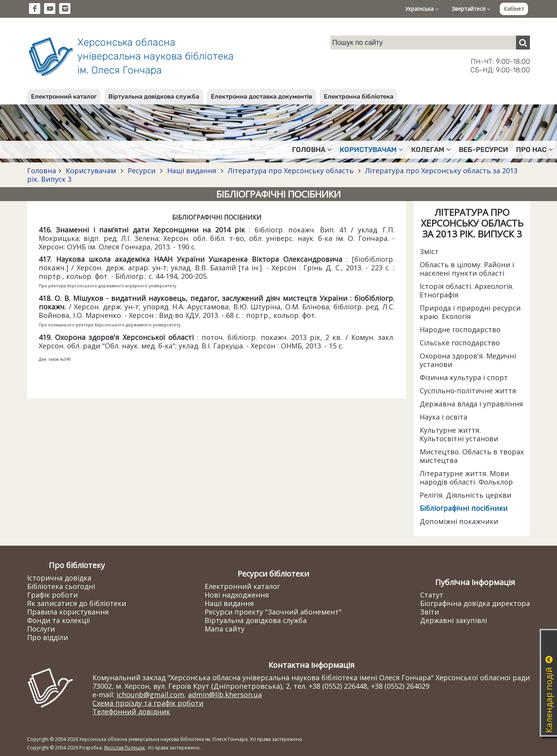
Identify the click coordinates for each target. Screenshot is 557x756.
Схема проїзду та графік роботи (148, 703)
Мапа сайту (225, 629)
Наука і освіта (443, 417)
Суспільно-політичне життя (468, 391)
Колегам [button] (431, 150)
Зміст (429, 251)
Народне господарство (460, 329)
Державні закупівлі (454, 620)
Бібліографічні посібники (464, 508)
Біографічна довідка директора (475, 603)
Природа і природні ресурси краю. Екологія (470, 312)
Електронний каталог (64, 96)
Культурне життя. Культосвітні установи (459, 434)
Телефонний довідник (131, 712)
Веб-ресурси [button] (484, 150)
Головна (42, 171)
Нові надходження (237, 595)
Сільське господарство (460, 343)
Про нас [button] (535, 150)
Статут (432, 595)
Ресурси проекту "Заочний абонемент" (273, 612)
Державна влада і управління (471, 404)
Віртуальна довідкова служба (154, 96)
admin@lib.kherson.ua (225, 695)
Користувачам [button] (372, 150)
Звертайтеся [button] (471, 9)
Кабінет (514, 9)
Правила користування (68, 612)
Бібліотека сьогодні (61, 586)
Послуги (41, 629)
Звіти (430, 612)
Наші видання (192, 171)
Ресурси (142, 171)
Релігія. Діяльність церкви (466, 495)
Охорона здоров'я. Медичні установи (468, 360)
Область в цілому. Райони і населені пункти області (467, 269)
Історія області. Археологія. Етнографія (467, 290)
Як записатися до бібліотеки (77, 603)
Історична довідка (59, 578)
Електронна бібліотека (359, 96)
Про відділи (48, 637)
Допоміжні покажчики (459, 521)
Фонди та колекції (59, 620)
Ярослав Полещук (125, 748)
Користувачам (91, 171)
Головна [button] (312, 150)
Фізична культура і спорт (464, 377)
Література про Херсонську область (291, 171)
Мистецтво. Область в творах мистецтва (472, 456)
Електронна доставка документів (261, 96)
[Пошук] (523, 43)
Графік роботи (52, 595)
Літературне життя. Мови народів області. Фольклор (466, 478)
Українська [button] (422, 9)
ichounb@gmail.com (150, 695)
